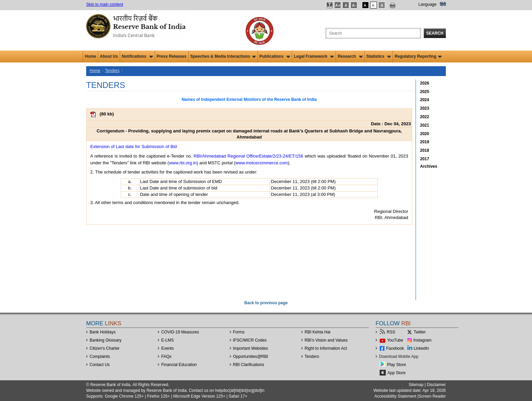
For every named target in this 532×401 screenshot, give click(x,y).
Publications (275, 56)
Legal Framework (314, 56)
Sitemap (416, 385)
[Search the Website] (373, 33)
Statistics (379, 56)
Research (350, 56)
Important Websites (251, 348)
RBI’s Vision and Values (326, 340)
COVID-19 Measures (180, 332)
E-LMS (167, 340)
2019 (425, 142)
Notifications (137, 56)
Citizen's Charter (104, 348)
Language (427, 4)
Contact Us (100, 365)
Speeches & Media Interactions (223, 56)
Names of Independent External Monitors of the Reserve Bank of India (249, 99)
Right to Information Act (326, 348)
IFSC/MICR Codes (250, 340)
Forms (239, 332)
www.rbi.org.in (183, 163)
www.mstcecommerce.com (262, 163)
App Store (396, 373)
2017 (425, 159)
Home (90, 56)
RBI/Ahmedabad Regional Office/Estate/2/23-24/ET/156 (249, 156)
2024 (425, 100)
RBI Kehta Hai (318, 332)
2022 (425, 117)
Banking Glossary (106, 340)
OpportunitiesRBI (251, 357)
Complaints (100, 357)
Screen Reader (432, 396)
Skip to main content (105, 4)
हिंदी (443, 4)
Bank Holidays (103, 332)
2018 (425, 150)
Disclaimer (436, 385)
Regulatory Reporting (418, 56)
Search (435, 33)
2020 (425, 134)
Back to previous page (266, 303)
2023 (425, 108)
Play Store (396, 365)
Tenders (112, 71)
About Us (109, 56)
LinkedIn (421, 348)
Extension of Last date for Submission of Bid (134, 147)
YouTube (395, 340)
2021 (425, 125)
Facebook (395, 348)
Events (167, 348)
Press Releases (172, 56)
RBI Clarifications (249, 365)
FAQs (166, 357)
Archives (429, 166)
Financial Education (179, 365)
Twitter (420, 332)
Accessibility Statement (395, 396)
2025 (425, 92)
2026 (425, 83)
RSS (391, 332)
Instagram (423, 340)
